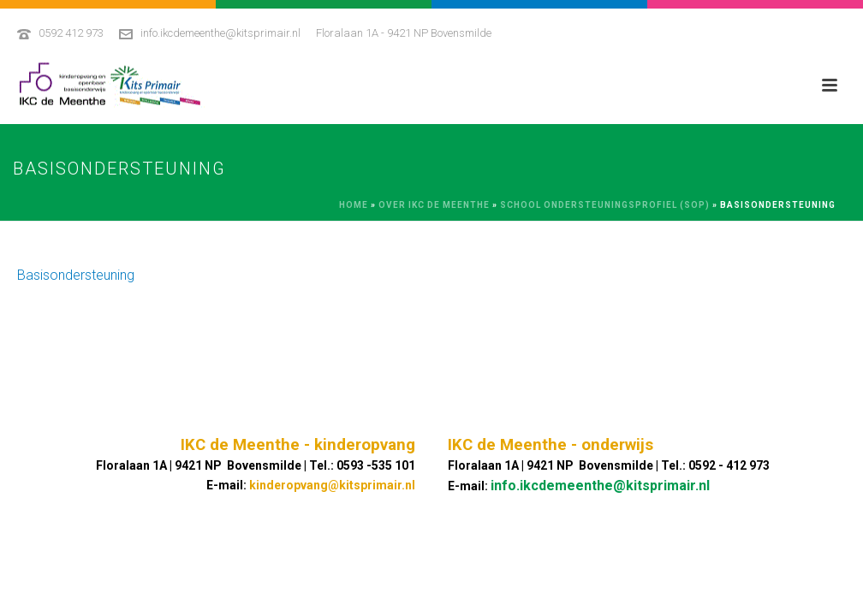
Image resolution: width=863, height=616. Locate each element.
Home (354, 205)
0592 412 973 (71, 33)
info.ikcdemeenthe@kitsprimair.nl (220, 33)
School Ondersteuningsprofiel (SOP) (605, 205)
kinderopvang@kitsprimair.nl (332, 485)
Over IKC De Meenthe (434, 205)
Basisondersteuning (76, 275)
